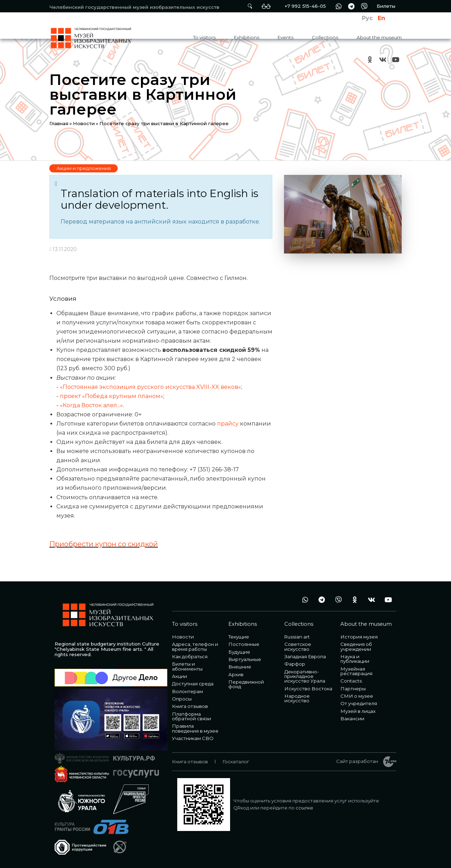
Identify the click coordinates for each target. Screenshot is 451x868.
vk (383, 59)
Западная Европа (305, 656)
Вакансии (352, 719)
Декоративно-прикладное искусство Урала (305, 676)
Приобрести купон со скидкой (104, 544)
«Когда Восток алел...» (91, 405)
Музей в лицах (358, 711)
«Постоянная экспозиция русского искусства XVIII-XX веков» (150, 387)
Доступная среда (193, 684)
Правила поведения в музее (195, 728)
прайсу (228, 424)
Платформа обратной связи (191, 716)
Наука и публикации (355, 659)
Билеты (386, 6)
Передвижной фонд (246, 684)
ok (370, 59)
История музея (359, 637)
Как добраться (190, 656)
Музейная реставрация (356, 671)
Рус (367, 18)
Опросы (182, 699)
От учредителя (359, 703)
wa (339, 6)
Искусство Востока (308, 689)
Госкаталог (236, 762)
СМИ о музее (357, 696)
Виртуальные (245, 659)
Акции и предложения (84, 168)
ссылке (304, 808)
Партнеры (353, 689)
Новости (84, 123)
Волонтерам (187, 691)
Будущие (239, 652)
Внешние (240, 667)
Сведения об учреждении (356, 646)
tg (351, 6)
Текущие (239, 637)
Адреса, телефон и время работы (195, 646)
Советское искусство (298, 646)
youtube (395, 59)
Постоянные (244, 644)
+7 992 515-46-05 (305, 6)
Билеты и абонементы (187, 666)
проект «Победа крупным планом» (112, 396)
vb (364, 6)
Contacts (351, 681)
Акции (180, 676)
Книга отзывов (190, 706)
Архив (236, 674)
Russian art (297, 637)
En (381, 18)
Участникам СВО (193, 738)
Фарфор (295, 664)
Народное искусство (297, 698)
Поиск (250, 6)
